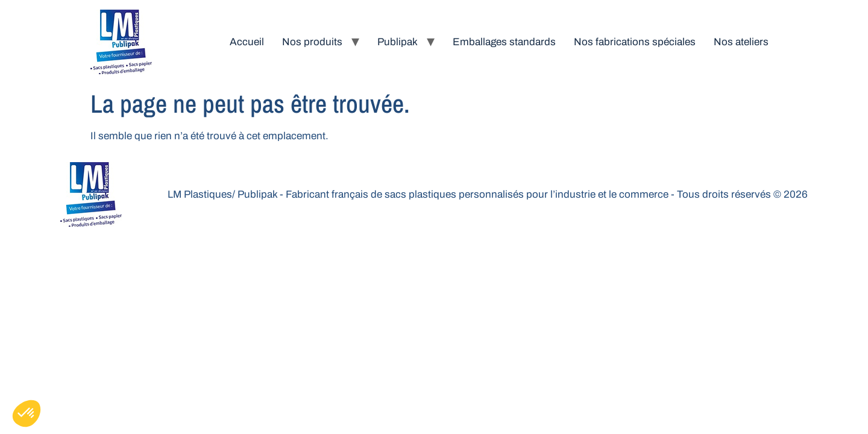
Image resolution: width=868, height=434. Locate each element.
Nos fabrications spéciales (635, 42)
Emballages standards (504, 42)
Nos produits (312, 42)
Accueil (247, 42)
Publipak (398, 42)
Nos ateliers (741, 42)
